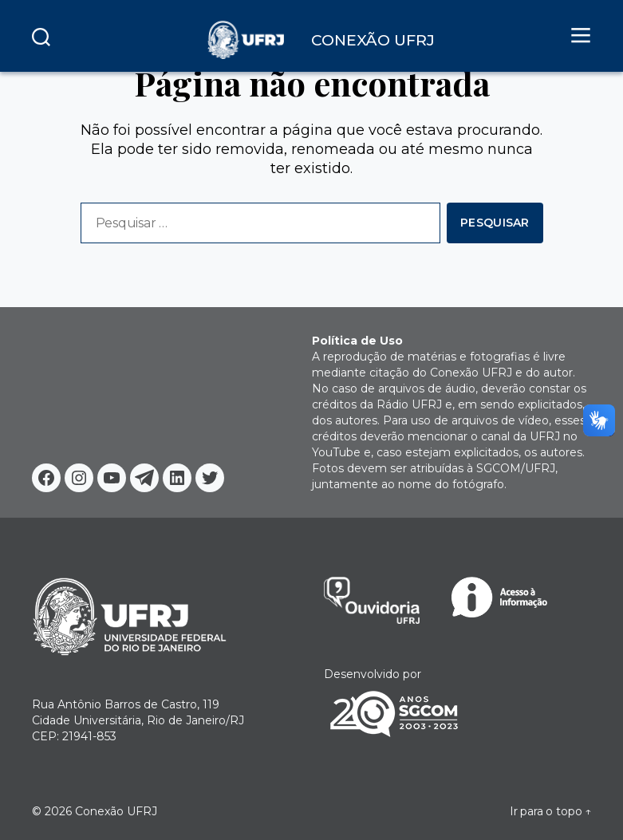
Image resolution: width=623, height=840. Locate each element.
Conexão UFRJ (116, 811)
